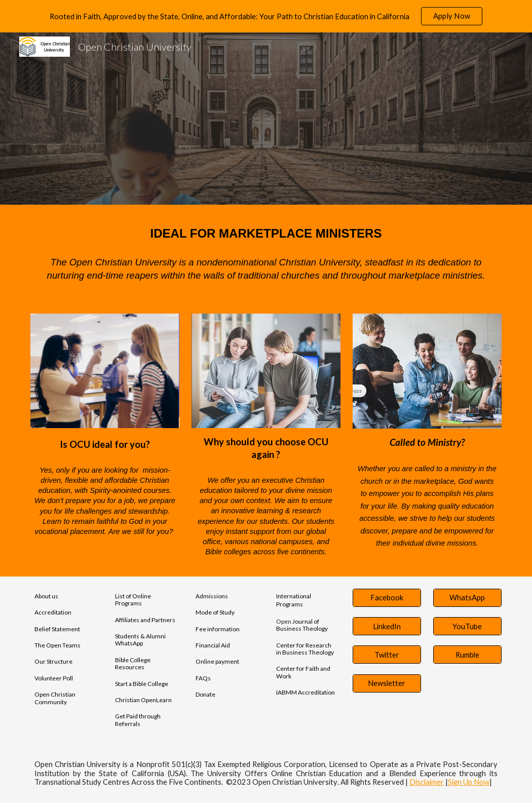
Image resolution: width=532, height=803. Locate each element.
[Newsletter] (387, 683)
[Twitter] (387, 655)
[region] (266, 16)
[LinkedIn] (387, 626)
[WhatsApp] (467, 598)
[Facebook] (387, 598)
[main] (266, 233)
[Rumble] (467, 655)
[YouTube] (467, 626)
